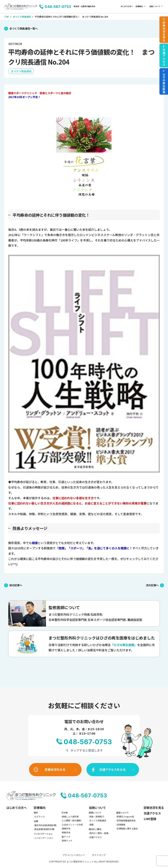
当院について (155, 6)
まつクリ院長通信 (21, 71)
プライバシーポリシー (74, 855)
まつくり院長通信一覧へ (23, 28)
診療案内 (139, 6)
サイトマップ (99, 855)
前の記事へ (16, 585)
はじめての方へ (127, 6)
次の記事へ (152, 585)
